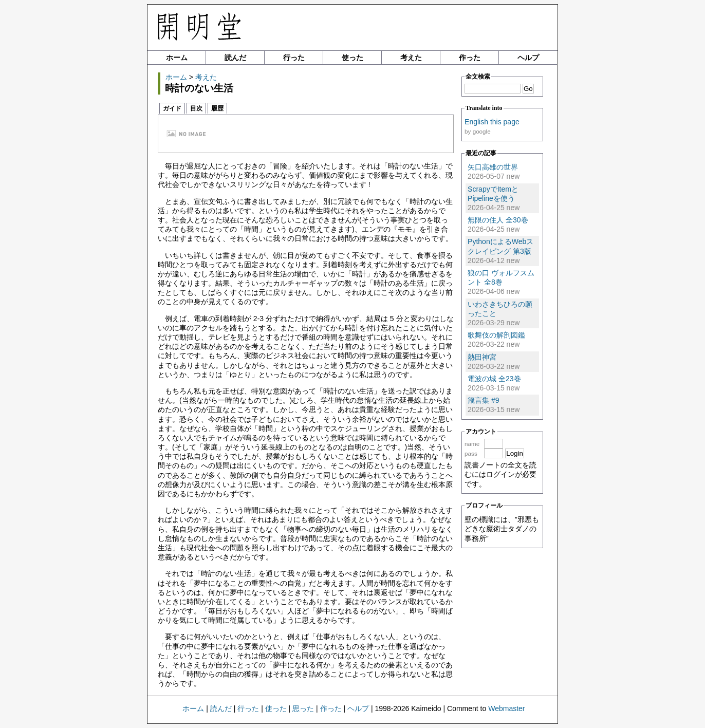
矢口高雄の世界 (493, 167)
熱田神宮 (482, 357)
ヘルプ (528, 58)
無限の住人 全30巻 (498, 220)
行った (294, 58)
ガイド (172, 108)
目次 (196, 108)
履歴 (217, 108)
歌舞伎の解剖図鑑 (496, 335)
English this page (492, 122)
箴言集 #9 (483, 400)
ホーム (177, 58)
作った (470, 58)
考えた (411, 58)
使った (352, 58)
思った (303, 708)
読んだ (235, 58)
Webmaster (506, 708)
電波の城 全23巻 (494, 379)
